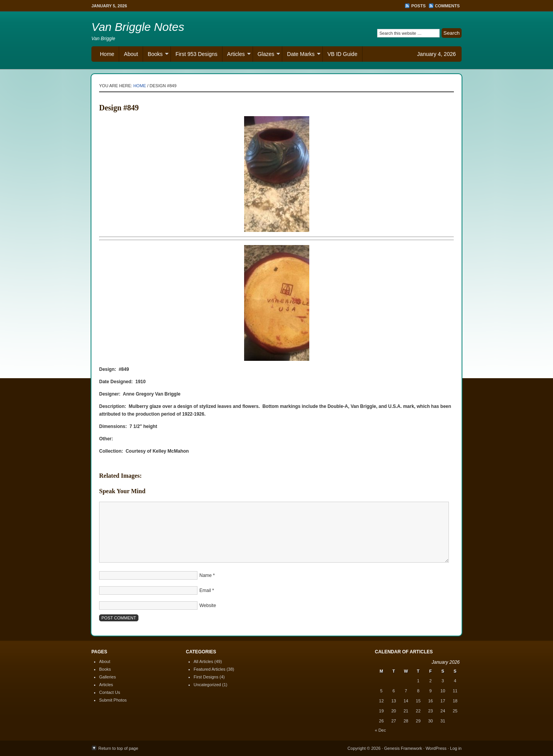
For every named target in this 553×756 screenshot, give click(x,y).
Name (206, 575)
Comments (447, 6)
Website (208, 605)
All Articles (203, 661)
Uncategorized (207, 685)
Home (107, 54)
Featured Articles (210, 669)
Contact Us (110, 692)
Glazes (267, 55)
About (131, 54)
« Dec (380, 730)
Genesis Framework (403, 748)
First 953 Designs (196, 54)
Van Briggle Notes (138, 27)
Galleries (107, 677)
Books (156, 55)
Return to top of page (118, 748)
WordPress (436, 748)
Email (205, 590)
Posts (418, 6)
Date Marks (301, 55)
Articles (237, 55)
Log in (456, 748)
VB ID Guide (342, 54)
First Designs (206, 677)
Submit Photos (113, 700)
